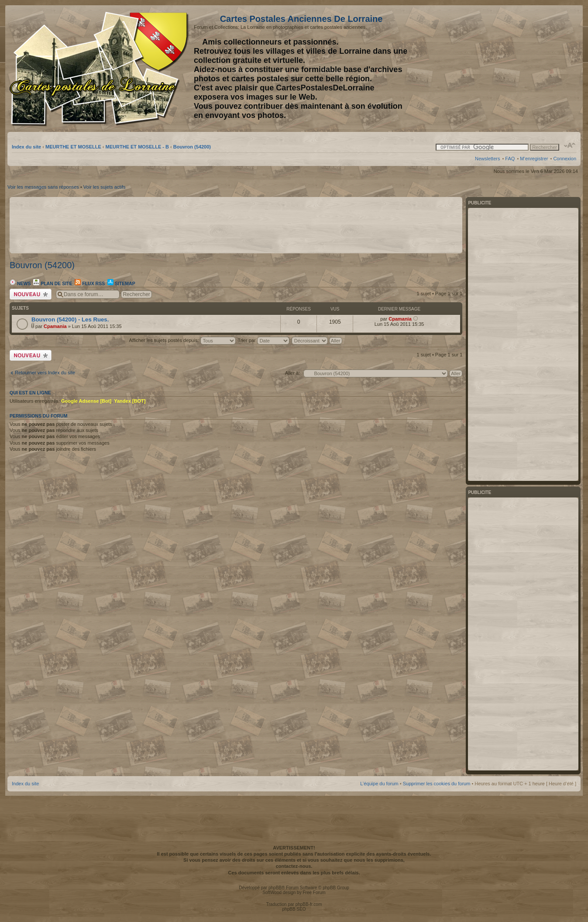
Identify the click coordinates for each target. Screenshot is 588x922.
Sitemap (121, 283)
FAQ (510, 159)
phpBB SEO (294, 909)
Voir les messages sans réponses (43, 187)
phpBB (275, 888)
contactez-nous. (294, 866)
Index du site (26, 147)
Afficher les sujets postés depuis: (182, 340)
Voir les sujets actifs (105, 187)
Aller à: (292, 373)
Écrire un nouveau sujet (31, 294)
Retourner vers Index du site (45, 373)
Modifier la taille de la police (570, 145)
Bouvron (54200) (192, 147)
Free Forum (314, 893)
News (20, 283)
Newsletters (487, 159)
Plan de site (53, 283)
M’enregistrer (534, 159)
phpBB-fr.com (309, 904)
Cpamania (55, 326)
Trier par (263, 340)
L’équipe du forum (379, 784)
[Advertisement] (507, 69)
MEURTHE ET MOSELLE (73, 147)
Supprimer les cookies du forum (437, 784)
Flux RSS (90, 283)
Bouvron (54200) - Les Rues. (70, 319)
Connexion (565, 159)
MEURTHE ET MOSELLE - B (137, 147)
